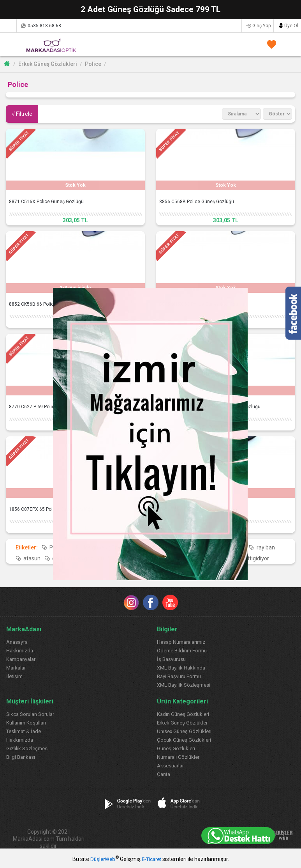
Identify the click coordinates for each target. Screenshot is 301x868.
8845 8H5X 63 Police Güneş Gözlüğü (199, 304)
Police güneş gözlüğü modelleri (178, 547)
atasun (32, 558)
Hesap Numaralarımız (181, 642)
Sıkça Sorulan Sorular (30, 714)
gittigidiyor (256, 558)
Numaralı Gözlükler (178, 757)
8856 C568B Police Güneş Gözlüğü (197, 202)
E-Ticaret (151, 859)
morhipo (189, 558)
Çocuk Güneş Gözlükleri (184, 740)
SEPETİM (286, 44)
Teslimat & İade (24, 731)
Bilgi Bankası (21, 757)
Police (93, 64)
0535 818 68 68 (44, 26)
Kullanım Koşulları (26, 723)
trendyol (222, 558)
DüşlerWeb (103, 859)
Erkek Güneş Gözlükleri (48, 64)
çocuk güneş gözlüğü (78, 558)
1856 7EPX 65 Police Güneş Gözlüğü (198, 509)
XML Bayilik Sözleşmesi (184, 685)
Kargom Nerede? (8, 26)
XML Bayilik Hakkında (181, 668)
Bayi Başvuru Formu (179, 676)
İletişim (14, 676)
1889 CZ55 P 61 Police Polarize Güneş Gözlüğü (210, 407)
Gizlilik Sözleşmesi (27, 748)
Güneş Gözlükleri (176, 748)
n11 (120, 558)
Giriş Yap (261, 26)
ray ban (266, 547)
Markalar (16, 668)
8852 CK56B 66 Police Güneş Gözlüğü (50, 304)
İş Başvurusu (171, 659)
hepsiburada (152, 558)
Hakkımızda (20, 651)
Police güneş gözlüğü (102, 547)
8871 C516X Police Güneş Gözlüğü (46, 202)
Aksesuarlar (170, 766)
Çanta (164, 774)
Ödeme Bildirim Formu (182, 651)
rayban (236, 547)
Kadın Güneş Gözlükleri (183, 714)
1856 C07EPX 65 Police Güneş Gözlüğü (51, 509)
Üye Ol (291, 26)
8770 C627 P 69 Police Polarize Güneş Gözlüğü (59, 407)
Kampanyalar (21, 659)
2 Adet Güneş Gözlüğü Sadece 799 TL (150, 9)
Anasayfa (17, 642)
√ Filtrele (22, 114)
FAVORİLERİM (270, 44)
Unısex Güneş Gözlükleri (184, 731)
